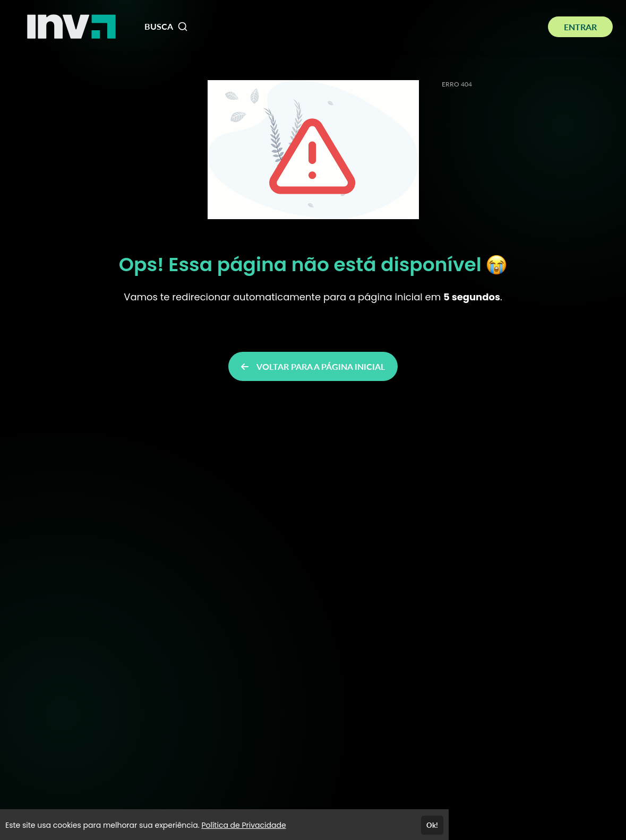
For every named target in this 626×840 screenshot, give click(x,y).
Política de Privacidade (243, 825)
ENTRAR (580, 27)
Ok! (432, 825)
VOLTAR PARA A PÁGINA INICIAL (313, 366)
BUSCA (166, 27)
